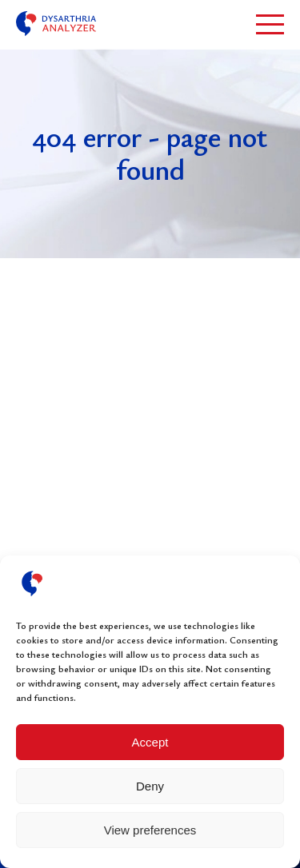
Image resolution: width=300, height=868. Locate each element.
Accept (150, 742)
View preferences (150, 830)
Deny (150, 786)
